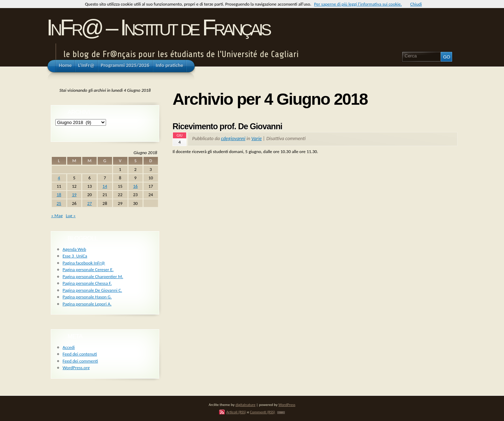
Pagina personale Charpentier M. (93, 277)
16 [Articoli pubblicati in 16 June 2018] (135, 186)
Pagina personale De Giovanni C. (92, 290)
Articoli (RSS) (236, 412)
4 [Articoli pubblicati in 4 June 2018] (59, 178)
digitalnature (246, 405)
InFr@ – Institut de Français (158, 27)
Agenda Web (74, 249)
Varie (257, 138)
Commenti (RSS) (262, 412)
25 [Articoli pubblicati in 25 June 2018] (59, 203)
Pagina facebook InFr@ (84, 263)
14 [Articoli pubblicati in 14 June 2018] (105, 186)
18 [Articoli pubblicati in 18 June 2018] (59, 195)
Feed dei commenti (80, 361)
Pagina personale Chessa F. (87, 283)
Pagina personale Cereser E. (88, 270)
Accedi (69, 347)
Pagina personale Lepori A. (87, 304)
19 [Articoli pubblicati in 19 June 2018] (74, 195)
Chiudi (416, 4)
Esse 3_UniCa (75, 256)
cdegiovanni (233, 138)
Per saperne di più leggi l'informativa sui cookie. (358, 4)
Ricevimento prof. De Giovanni (227, 126)
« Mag (57, 216)
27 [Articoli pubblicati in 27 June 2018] (89, 203)
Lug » (71, 216)
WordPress (287, 405)
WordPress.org (76, 368)
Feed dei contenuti (80, 354)
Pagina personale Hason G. (87, 297)
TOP (281, 413)
